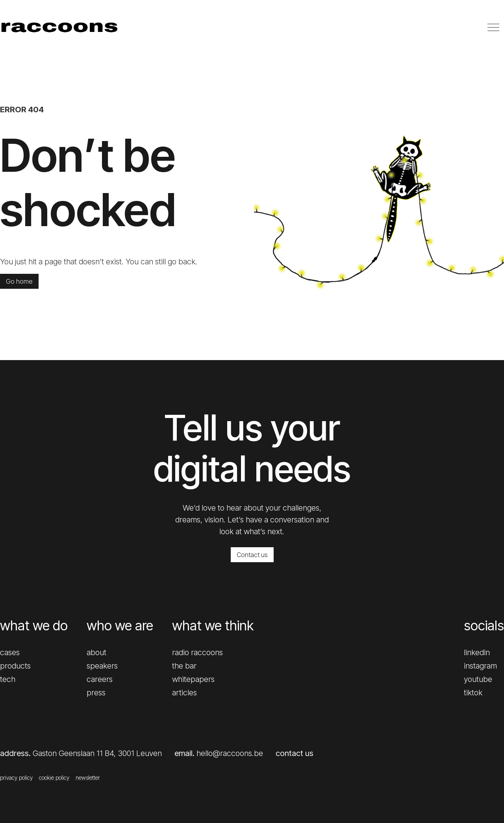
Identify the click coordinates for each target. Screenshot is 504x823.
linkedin (477, 652)
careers (100, 679)
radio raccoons (197, 652)
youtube (478, 679)
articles (184, 693)
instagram (480, 666)
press (96, 693)
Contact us (252, 555)
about (96, 652)
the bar (184, 666)
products (15, 666)
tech (8, 679)
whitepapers (193, 679)
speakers (102, 666)
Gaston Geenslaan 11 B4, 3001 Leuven (97, 753)
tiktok (473, 693)
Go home (19, 281)
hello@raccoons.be (230, 753)
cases (10, 652)
